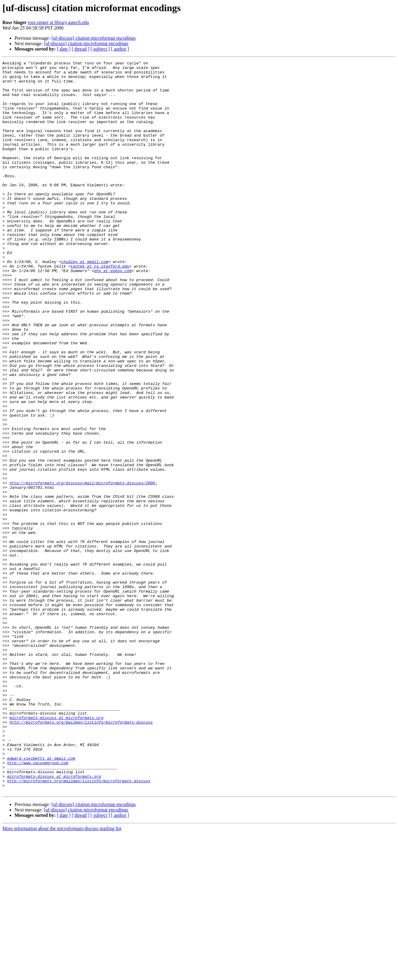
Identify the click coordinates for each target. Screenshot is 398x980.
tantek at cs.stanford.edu (100, 308)
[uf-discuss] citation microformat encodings (94, 38)
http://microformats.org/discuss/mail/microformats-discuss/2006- (83, 568)
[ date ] (64, 49)
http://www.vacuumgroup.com (38, 904)
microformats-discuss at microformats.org (56, 849)
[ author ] (120, 49)
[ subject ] (100, 49)
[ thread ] (81, 49)
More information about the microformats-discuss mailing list (62, 975)
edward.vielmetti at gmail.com (41, 898)
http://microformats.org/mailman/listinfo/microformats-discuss (81, 855)
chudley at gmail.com (85, 302)
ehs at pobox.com (113, 313)
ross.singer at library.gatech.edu (58, 22)
